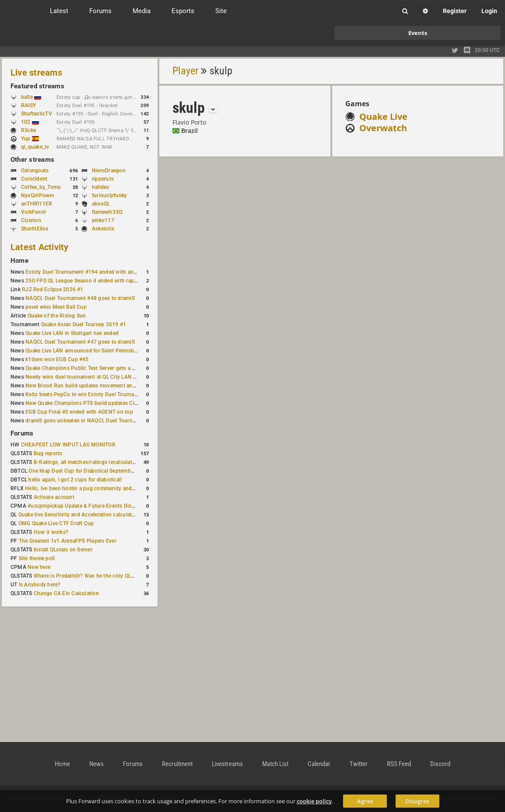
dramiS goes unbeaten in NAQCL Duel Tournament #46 (92, 421)
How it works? (51, 532)
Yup (30, 139)
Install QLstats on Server (63, 550)
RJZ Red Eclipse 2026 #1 (53, 289)
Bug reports (48, 453)
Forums (22, 433)
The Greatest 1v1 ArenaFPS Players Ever (68, 541)
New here (39, 567)
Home (19, 261)
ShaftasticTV (37, 114)
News (96, 764)
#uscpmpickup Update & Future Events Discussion (89, 506)
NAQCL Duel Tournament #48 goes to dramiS (80, 298)
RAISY (28, 105)
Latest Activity (40, 247)
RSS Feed (399, 764)
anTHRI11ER (37, 204)
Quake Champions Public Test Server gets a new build (90, 368)
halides (101, 187)
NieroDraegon (109, 171)
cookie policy (314, 801)
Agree (365, 801)
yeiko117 (103, 220)
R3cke (28, 130)
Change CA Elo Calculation (66, 593)
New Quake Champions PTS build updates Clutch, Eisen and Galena (107, 403)
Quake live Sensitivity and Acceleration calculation (79, 515)
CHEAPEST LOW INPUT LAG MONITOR (68, 445)
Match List (275, 764)
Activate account (54, 497)
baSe (31, 97)
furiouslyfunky (109, 195)
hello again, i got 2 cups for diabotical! (75, 480)
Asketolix (103, 229)
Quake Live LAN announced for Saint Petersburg (84, 351)
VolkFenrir (33, 212)
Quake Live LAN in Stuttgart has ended (72, 333)
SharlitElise (35, 229)
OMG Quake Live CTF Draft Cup (56, 523)
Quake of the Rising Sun (57, 316)
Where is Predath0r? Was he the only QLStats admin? (98, 576)
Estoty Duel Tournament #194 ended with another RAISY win (99, 272)
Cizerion (31, 220)
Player (185, 71)
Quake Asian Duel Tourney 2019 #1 (84, 324)
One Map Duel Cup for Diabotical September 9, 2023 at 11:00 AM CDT (114, 471)
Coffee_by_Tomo (41, 187)
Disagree (417, 801)
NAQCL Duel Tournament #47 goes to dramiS (80, 342)
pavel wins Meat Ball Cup (56, 307)
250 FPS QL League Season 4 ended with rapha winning (93, 281)
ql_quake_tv (35, 147)
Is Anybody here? (40, 585)
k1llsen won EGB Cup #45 (57, 359)
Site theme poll (37, 558)
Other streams (32, 160)
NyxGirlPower (38, 195)
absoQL (101, 204)
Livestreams (227, 764)
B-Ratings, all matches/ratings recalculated (86, 462)
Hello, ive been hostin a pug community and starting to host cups (104, 488)
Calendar (319, 764)
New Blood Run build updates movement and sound (89, 386)
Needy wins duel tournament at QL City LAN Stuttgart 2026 (97, 377)
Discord (440, 764)
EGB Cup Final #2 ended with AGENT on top (79, 412)
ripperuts (103, 179)
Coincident (34, 179)
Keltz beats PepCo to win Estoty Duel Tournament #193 (93, 394)
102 (30, 122)
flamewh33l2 (108, 212)
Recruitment (177, 764)
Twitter (359, 764)
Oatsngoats (35, 171)
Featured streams (37, 86)
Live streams (36, 73)
